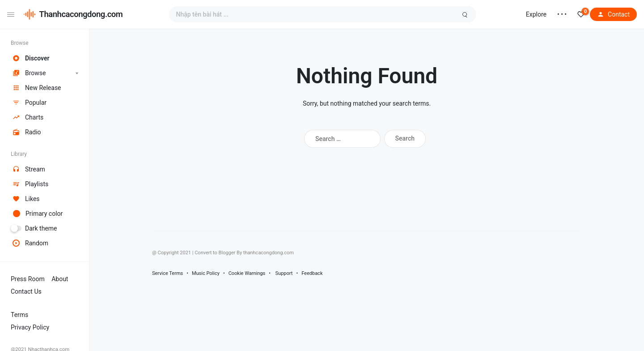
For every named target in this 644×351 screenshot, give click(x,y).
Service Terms (167, 273)
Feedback (312, 273)
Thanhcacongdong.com (81, 14)
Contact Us (26, 291)
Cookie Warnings (247, 273)
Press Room (28, 279)
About (60, 279)
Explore (536, 14)
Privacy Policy (30, 327)
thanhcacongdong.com (269, 253)
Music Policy (206, 273)
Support (284, 273)
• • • (562, 14)
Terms (19, 315)
